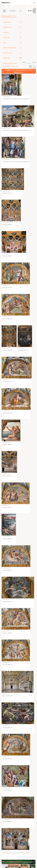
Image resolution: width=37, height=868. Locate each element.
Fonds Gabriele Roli (9, 17)
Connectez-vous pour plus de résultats (19, 71)
